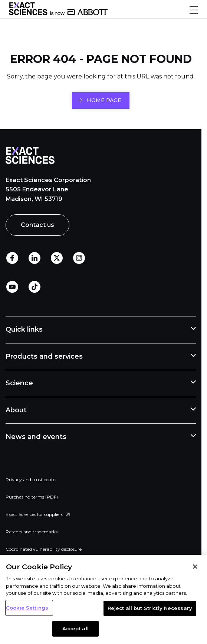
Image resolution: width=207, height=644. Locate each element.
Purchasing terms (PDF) (32, 497)
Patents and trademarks (32, 532)
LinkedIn (34, 258)
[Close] (195, 567)
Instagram (79, 258)
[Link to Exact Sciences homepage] (58, 13)
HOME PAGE (104, 100)
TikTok (34, 287)
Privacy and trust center (31, 479)
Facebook (12, 258)
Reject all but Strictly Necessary (150, 608)
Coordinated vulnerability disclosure (44, 549)
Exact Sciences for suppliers (34, 514)
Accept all (75, 628)
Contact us (37, 225)
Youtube (12, 287)
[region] (103, 599)
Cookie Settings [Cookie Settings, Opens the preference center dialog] (27, 608)
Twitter (57, 258)
